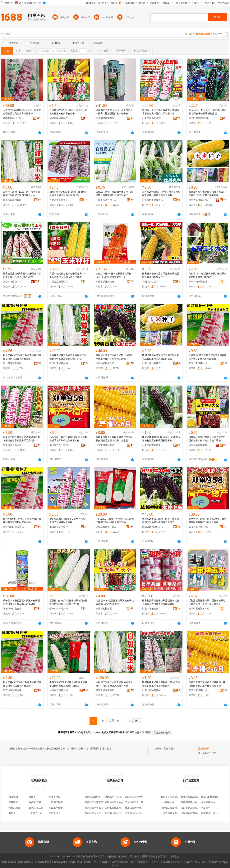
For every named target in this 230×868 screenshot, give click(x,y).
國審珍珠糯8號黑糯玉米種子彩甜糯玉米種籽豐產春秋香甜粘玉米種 (161, 439)
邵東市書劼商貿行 (151, 363)
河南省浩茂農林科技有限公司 (199, 200)
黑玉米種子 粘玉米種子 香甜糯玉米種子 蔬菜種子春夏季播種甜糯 (208, 112)
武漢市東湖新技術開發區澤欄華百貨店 (199, 363)
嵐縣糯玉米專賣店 (94, 802)
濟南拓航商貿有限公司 (192, 802)
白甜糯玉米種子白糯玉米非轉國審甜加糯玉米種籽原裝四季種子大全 (21, 194)
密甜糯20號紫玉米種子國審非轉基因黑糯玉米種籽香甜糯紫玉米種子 (114, 357)
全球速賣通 (60, 862)
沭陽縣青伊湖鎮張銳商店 (194, 813)
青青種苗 (13, 802)
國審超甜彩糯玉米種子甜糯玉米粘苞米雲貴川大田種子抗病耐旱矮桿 (161, 602)
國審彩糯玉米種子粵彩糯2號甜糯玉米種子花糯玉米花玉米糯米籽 (161, 684)
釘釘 (204, 862)
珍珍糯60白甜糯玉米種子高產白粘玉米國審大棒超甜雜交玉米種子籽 (114, 112)
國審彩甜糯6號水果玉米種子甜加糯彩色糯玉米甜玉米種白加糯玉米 (68, 194)
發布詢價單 (204, 749)
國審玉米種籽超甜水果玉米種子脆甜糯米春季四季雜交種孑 (161, 275)
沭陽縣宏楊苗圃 (104, 609)
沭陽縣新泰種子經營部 (14, 118)
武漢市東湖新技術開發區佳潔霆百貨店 (60, 363)
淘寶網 (71, 862)
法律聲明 (111, 857)
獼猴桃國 (13, 797)
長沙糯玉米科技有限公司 (117, 813)
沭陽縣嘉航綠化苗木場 (106, 363)
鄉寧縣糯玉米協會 (114, 802)
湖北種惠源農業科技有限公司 (14, 363)
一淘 (96, 862)
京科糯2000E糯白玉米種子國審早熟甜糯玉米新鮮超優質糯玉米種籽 (161, 194)
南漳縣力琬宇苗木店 (60, 445)
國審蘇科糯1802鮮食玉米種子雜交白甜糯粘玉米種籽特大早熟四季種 (207, 439)
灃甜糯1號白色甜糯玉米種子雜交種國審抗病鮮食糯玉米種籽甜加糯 (68, 602)
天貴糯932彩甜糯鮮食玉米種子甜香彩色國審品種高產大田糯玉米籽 (22, 112)
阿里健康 (214, 862)
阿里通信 (166, 862)
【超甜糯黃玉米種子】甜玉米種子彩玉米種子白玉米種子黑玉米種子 (207, 602)
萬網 (175, 862)
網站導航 (174, 857)
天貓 (80, 862)
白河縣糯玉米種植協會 (96, 813)
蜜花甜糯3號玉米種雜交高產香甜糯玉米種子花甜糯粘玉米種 (68, 521)
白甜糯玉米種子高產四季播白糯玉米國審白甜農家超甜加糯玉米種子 (114, 194)
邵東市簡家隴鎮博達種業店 (199, 282)
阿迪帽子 (206, 808)
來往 (197, 862)
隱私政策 (135, 857)
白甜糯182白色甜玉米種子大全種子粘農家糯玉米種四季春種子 (68, 112)
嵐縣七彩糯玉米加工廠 (116, 808)
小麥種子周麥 (56, 802)
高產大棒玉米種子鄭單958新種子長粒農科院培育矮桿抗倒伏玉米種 (68, 439)
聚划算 (88, 862)
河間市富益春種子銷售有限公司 (106, 200)
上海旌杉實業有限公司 (172, 813)
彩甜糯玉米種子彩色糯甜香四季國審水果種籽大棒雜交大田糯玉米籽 (161, 112)
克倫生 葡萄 (35, 802)
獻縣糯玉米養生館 (134, 797)
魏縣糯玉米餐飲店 (94, 808)
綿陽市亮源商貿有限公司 (173, 797)
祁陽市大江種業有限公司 (153, 282)
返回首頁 (147, 732)
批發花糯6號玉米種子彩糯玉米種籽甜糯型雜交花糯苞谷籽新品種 (22, 357)
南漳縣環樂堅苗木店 (199, 118)
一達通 (224, 862)
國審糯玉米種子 (172, 749)
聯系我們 (163, 857)
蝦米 (133, 862)
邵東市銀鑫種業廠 (12, 200)
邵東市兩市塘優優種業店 (153, 200)
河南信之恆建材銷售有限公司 (176, 808)
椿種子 (32, 797)
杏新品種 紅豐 (36, 808)
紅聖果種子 (55, 813)
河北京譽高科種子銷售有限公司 (60, 200)
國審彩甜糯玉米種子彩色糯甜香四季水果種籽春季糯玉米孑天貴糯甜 (21, 439)
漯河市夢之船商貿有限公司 (195, 808)
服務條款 (123, 857)
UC (182, 862)
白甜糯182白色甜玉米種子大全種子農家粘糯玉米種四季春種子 (208, 275)
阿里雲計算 (143, 862)
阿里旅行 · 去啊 (108, 862)
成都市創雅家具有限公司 (214, 797)
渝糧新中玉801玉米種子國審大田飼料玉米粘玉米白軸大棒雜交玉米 (115, 275)
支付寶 (189, 862)
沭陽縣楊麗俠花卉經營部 (60, 118)
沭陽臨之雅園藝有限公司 (60, 282)
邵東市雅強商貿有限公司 (153, 118)
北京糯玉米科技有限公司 (138, 813)
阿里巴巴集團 (7, 862)
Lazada (115, 865)
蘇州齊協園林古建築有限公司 (196, 797)
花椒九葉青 (14, 808)
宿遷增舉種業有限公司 (106, 118)
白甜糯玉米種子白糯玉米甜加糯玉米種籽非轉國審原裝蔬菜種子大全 (68, 357)
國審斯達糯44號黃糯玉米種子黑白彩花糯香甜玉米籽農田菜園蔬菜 (207, 194)
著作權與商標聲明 (95, 857)
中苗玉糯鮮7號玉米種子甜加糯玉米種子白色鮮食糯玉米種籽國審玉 (68, 684)
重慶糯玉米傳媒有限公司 (138, 808)
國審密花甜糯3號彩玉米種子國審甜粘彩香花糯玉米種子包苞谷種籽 (22, 275)
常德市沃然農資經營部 (106, 282)
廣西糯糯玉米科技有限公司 (119, 797)
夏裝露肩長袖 (208, 802)
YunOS (155, 862)
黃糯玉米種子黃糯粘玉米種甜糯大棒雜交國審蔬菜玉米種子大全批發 (114, 439)
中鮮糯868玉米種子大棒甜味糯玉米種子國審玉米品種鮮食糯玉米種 (115, 521)
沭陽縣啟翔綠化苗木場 (153, 527)
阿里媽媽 (123, 862)
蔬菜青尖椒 (55, 797)
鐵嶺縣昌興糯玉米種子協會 (99, 797)
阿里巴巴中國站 (43, 862)
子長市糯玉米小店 (134, 802)
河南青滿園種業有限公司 (14, 282)
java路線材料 (167, 802)
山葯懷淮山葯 (36, 813)
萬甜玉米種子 (56, 808)
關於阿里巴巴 (149, 857)
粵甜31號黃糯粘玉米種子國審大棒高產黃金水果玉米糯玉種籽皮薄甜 (68, 275)
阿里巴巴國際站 (25, 862)
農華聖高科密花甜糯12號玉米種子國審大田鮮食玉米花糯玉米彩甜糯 (21, 602)
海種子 (12, 813)
